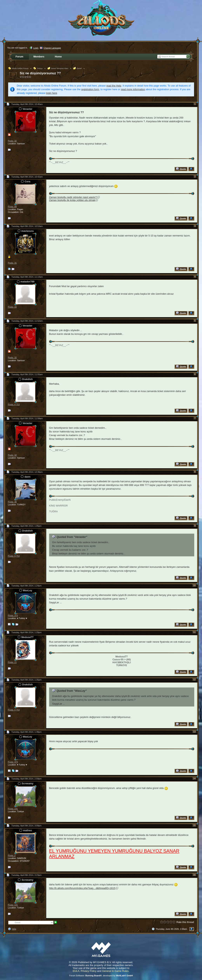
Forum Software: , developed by (101, 976)
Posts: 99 (12, 207)
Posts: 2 (12, 855)
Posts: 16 (12, 307)
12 (194, 680)
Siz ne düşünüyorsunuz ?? (40, 73)
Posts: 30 (12, 502)
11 (194, 632)
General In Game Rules (115, 971)
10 (194, 585)
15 (194, 825)
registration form (90, 89)
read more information (133, 89)
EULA (76, 971)
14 (194, 778)
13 (194, 732)
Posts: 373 (13, 616)
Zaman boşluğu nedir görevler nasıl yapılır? (73, 197)
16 (194, 875)
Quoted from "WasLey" (72, 691)
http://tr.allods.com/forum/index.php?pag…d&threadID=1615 (82, 888)
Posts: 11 (12, 662)
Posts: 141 (13, 809)
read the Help (114, 86)
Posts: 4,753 (14, 404)
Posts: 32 (12, 141)
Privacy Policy (89, 971)
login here (51, 93)
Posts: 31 (12, 263)
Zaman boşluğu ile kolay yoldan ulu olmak (72, 200)
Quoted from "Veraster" (72, 537)
